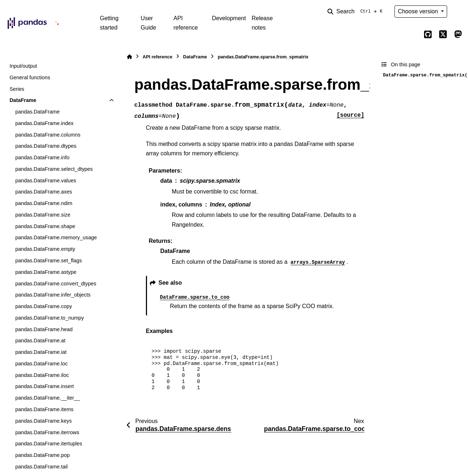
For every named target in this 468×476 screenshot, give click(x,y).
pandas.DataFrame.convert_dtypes (56, 284)
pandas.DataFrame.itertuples (49, 444)
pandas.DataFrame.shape (45, 226)
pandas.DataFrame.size (43, 215)
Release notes (262, 23)
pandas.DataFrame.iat (41, 352)
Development (229, 18)
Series (17, 89)
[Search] (356, 12)
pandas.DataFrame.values (46, 181)
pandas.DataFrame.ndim (44, 203)
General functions (30, 77)
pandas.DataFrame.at (40, 341)
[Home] (129, 57)
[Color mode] (458, 12)
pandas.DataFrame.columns (48, 135)
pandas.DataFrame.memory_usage (56, 237)
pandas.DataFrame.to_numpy (49, 318)
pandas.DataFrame (37, 112)
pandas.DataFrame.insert (44, 386)
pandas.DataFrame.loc (41, 364)
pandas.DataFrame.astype (46, 272)
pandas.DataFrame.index (44, 123)
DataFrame (23, 100)
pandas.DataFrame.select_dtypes (54, 169)
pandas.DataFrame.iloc (42, 375)
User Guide (149, 23)
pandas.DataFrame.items (44, 409)
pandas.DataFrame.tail (41, 467)
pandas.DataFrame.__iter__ (47, 398)
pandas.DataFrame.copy (44, 306)
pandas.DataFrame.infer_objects (53, 295)
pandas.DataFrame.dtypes (46, 146)
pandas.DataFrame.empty (45, 249)
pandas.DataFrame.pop (42, 455)
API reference (186, 23)
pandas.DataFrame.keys (43, 421)
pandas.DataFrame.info (42, 157)
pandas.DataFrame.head (44, 329)
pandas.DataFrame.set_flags (48, 261)
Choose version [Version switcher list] (419, 11)
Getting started (109, 23)
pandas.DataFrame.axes (44, 192)
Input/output (23, 66)
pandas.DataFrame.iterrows (47, 432)
